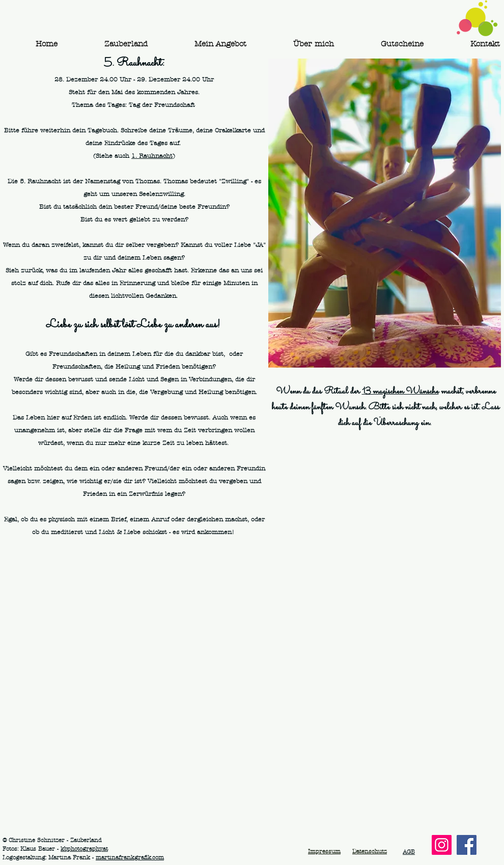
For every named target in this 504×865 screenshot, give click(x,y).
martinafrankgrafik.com (130, 857)
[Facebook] (467, 845)
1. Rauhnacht (152, 156)
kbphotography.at (84, 849)
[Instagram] (442, 845)
